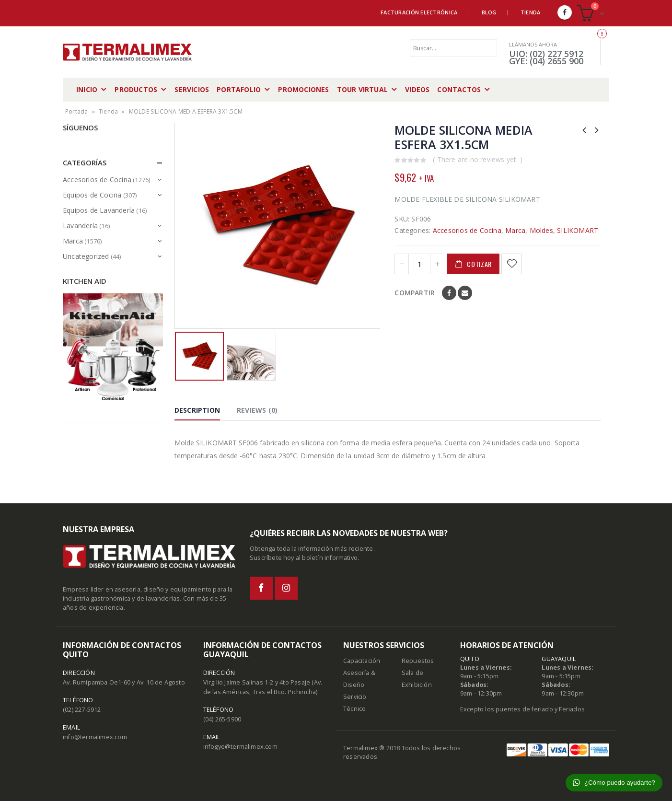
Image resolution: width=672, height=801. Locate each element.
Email (465, 293)
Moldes (541, 230)
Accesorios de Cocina (467, 230)
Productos (136, 89)
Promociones (303, 89)
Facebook (449, 293)
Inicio (87, 89)
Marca (515, 230)
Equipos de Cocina (92, 195)
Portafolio (239, 89)
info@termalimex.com (95, 737)
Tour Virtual (362, 89)
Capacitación (362, 661)
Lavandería (80, 226)
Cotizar (479, 264)
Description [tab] (197, 410)
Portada (76, 111)
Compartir (415, 293)
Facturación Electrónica (419, 12)
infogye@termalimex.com (240, 747)
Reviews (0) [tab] (257, 410)
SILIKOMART (578, 230)
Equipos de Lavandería (99, 210)
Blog (489, 12)
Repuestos (418, 661)
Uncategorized (86, 256)
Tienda (531, 12)
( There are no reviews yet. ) (478, 159)
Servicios (192, 89)
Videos (417, 89)
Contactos (459, 89)
